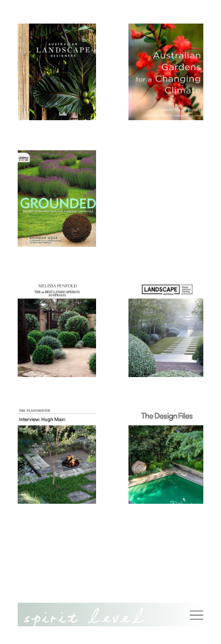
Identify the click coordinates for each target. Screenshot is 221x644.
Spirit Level (85, 621)
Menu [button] (197, 609)
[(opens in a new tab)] (67, 329)
